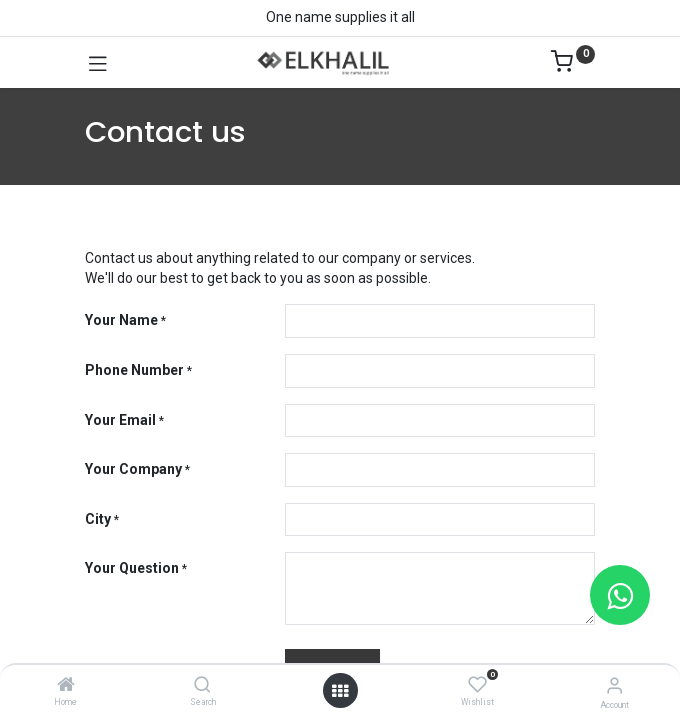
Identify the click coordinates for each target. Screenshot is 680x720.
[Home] (66, 686)
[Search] (202, 686)
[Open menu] (340, 691)
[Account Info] (614, 685)
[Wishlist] (477, 685)
